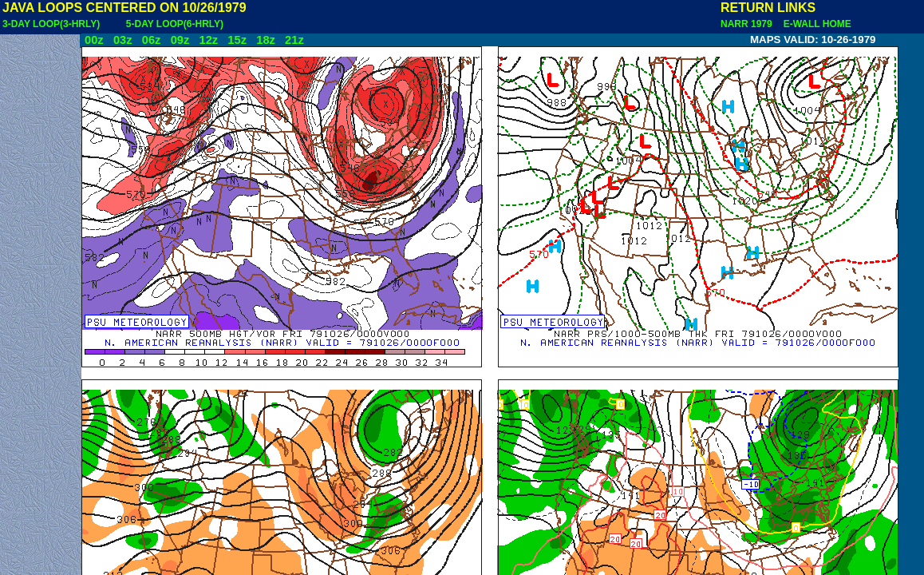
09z (180, 40)
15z (237, 40)
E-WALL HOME (815, 24)
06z (152, 40)
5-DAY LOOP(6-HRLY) (175, 24)
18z (266, 40)
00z (94, 40)
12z (208, 40)
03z (123, 40)
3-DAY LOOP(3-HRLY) (51, 24)
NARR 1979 (748, 24)
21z (294, 40)
